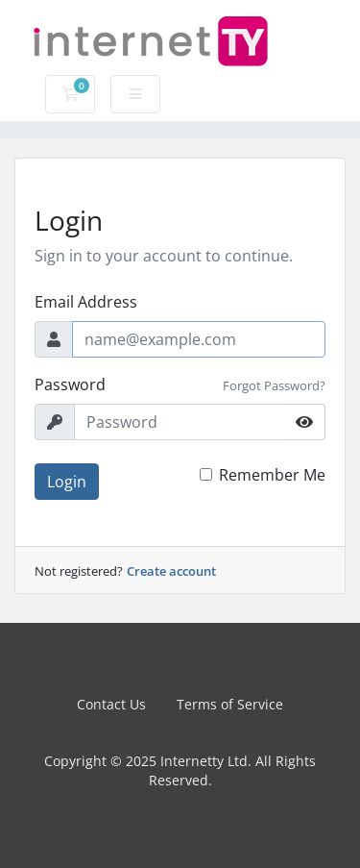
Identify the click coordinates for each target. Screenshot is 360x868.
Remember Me (272, 475)
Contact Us (111, 704)
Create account (171, 571)
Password (70, 384)
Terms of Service (230, 704)
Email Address (86, 302)
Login (67, 482)
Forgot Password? (274, 385)
